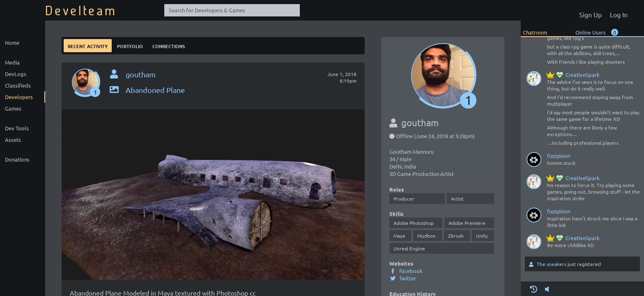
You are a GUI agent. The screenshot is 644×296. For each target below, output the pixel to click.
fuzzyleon (559, 156)
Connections (169, 45)
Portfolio (130, 45)
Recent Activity (88, 45)
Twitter (403, 278)
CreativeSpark (573, 75)
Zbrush (456, 236)
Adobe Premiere (467, 223)
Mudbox (426, 236)
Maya (399, 236)
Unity (482, 236)
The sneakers (552, 264)
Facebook (406, 271)
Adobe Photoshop (414, 223)
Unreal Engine (409, 248)
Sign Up (590, 14)
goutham (141, 74)
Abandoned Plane (147, 90)
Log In (619, 14)
